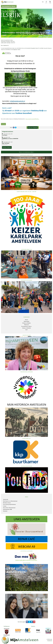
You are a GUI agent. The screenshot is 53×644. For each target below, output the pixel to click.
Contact (5, 506)
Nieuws (27, 320)
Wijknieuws (27, 325)
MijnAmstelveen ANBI (7, 509)
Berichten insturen (7, 503)
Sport (26, 330)
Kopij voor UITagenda (33, 127)
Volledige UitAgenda (7, 147)
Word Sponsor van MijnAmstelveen (10, 501)
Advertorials (6, 499)
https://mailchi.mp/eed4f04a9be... (32, 119)
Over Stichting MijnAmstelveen (9, 504)
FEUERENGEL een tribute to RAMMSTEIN (10, 139)
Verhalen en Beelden (26, 323)
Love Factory (5, 135)
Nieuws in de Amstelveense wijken (27, 152)
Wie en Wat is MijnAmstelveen (9, 508)
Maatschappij (26, 321)
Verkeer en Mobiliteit (27, 328)
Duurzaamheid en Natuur (8, 40)
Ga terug (3, 124)
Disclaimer (5, 511)
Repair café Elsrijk (6, 143)
